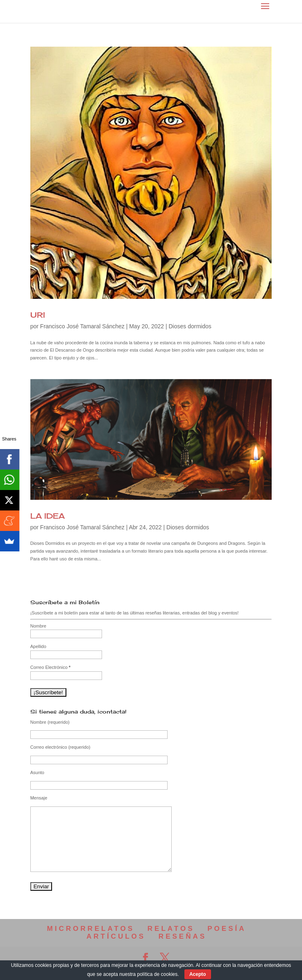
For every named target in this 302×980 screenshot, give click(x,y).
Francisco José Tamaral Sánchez (82, 326)
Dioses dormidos (190, 326)
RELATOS (171, 929)
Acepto (198, 974)
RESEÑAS (183, 936)
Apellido (38, 646)
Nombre (38, 626)
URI (38, 315)
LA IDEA (48, 516)
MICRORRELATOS (91, 929)
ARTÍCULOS (116, 936)
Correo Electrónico (50, 667)
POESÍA (227, 929)
